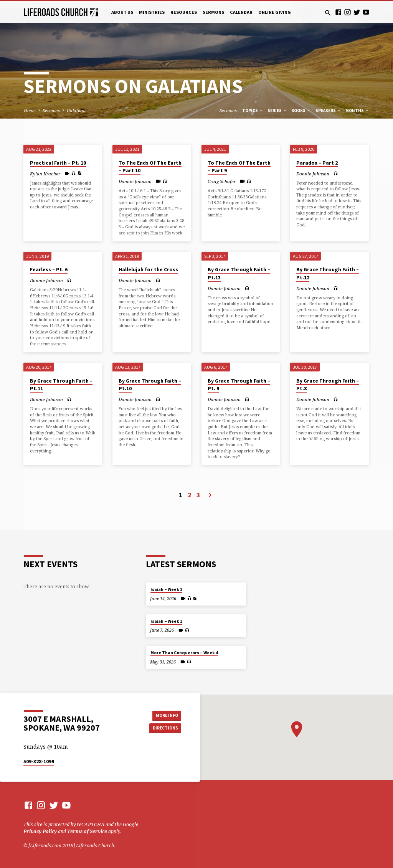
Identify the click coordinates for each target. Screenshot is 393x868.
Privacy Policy (40, 831)
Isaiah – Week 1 (166, 621)
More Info (164, 715)
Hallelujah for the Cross (148, 270)
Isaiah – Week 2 (166, 589)
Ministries (152, 12)
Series (277, 111)
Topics (253, 111)
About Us (122, 12)
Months (357, 111)
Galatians (77, 110)
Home (30, 110)
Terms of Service (87, 831)
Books (301, 111)
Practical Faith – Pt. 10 (58, 163)
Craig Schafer (222, 181)
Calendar (241, 12)
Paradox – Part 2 (317, 163)
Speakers (328, 111)
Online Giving (275, 12)
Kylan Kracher (45, 174)
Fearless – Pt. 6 (49, 270)
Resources (184, 12)
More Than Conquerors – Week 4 (184, 653)
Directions (164, 729)
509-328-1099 (39, 762)
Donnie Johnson (135, 181)
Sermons (213, 12)
